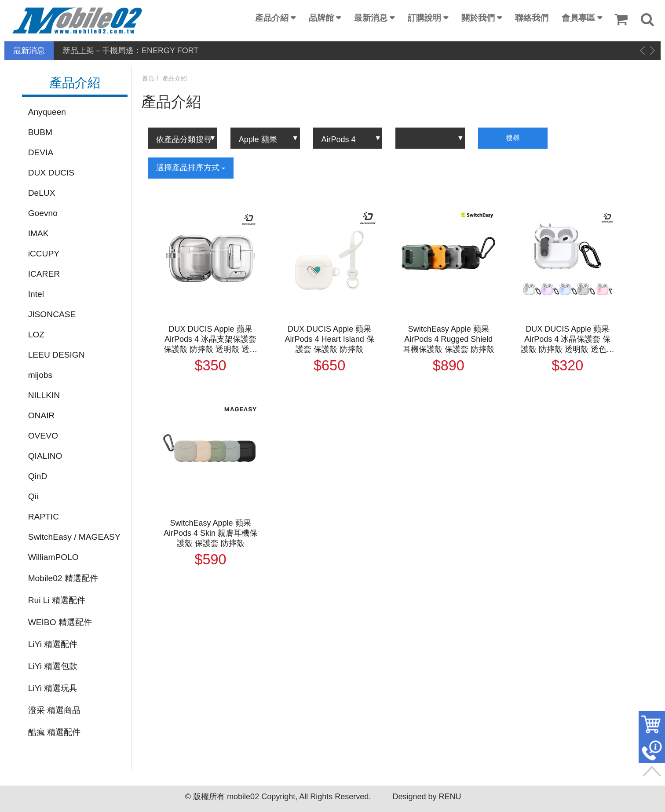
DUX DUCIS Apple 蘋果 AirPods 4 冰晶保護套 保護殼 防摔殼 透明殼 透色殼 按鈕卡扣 (568, 340)
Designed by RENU (427, 797)
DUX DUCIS (51, 173)
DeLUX (42, 193)
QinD (38, 476)
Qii (33, 496)
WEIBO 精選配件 (60, 622)
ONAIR (42, 415)
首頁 (148, 78)
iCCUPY (44, 254)
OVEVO (43, 436)
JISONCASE (52, 314)
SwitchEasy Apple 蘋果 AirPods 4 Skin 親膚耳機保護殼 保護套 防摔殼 (210, 533)
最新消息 (371, 18)
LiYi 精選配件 (53, 644)
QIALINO (45, 456)
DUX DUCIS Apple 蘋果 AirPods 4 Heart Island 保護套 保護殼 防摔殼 (330, 339)
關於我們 (478, 18)
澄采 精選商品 (54, 710)
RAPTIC (44, 517)
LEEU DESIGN (57, 355)
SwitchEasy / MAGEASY (74, 537)
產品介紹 (272, 18)
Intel (36, 294)
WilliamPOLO (53, 557)
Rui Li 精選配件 (57, 600)
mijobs (40, 375)
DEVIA (41, 152)
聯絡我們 (532, 18)
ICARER (44, 274)
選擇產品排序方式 (191, 168)
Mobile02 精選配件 (63, 578)
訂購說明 (424, 18)
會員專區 (578, 18)
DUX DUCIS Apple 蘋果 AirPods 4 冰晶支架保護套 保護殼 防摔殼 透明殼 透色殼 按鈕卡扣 (210, 340)
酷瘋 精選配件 (54, 732)
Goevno (43, 213)
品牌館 (321, 18)
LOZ (36, 335)
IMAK (38, 233)
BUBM (40, 132)
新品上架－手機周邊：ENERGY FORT (130, 51)
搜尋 (513, 138)
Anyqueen (47, 112)
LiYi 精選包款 (53, 666)
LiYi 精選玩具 (53, 688)
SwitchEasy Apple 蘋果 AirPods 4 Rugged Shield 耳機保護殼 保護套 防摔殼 (449, 339)
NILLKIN (44, 395)
